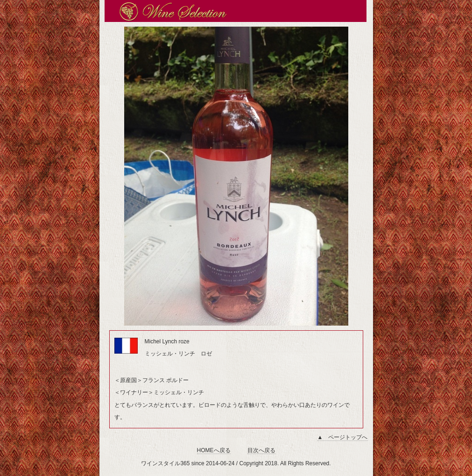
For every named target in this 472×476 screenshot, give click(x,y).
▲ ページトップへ (343, 437)
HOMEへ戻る (214, 450)
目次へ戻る (261, 450)
